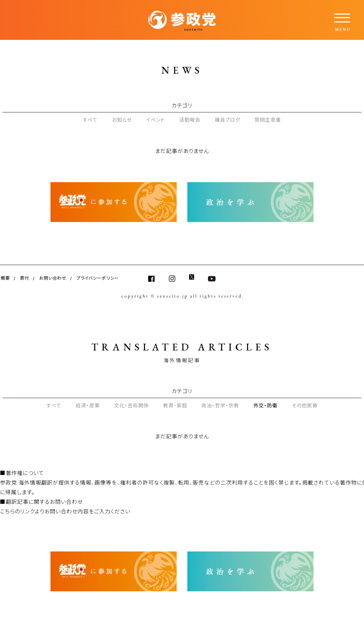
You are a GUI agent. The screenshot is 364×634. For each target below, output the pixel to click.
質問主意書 (268, 120)
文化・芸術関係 (132, 405)
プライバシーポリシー (98, 278)
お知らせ (122, 120)
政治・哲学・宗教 (220, 405)
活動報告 (190, 120)
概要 (5, 278)
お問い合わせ (53, 278)
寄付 (25, 278)
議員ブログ (227, 120)
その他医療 (305, 405)
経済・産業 (88, 405)
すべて (90, 120)
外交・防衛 (266, 405)
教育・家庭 (175, 405)
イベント (156, 120)
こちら (7, 511)
